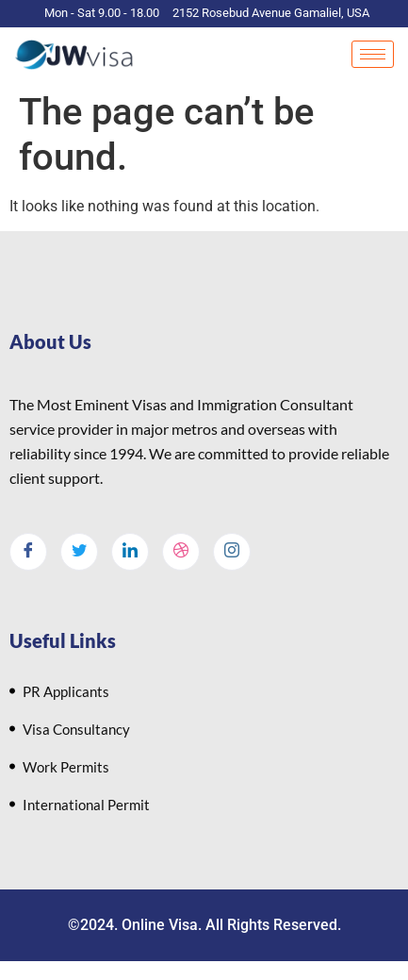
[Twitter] (79, 552)
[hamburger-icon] (373, 54)
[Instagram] (232, 552)
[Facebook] (28, 552)
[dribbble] (181, 552)
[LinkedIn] (130, 552)
